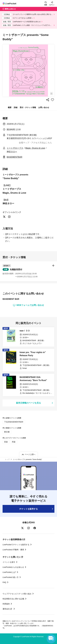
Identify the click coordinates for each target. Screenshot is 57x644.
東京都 (7, 432)
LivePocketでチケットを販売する (16, 545)
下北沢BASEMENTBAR (14, 422)
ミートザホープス (15, 148)
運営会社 (8, 609)
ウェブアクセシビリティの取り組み (17, 594)
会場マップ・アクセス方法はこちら (35, 143)
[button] (29, 271)
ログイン (52, 5)
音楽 (6, 442)
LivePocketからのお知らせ (13, 567)
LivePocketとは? (9, 572)
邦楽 (14, 442)
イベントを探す (9, 562)
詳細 (16, 107)
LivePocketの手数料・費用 (13, 550)
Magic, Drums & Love (35, 148)
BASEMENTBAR (15, 157)
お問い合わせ (44, 107)
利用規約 (6, 604)
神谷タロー (12, 152)
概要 (10, 107)
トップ (7, 459)
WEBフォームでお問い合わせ (28, 305)
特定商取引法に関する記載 (13, 599)
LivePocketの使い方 (11, 577)
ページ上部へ (30, 454)
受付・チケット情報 (28, 107)
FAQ (4, 582)
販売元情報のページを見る (29, 403)
